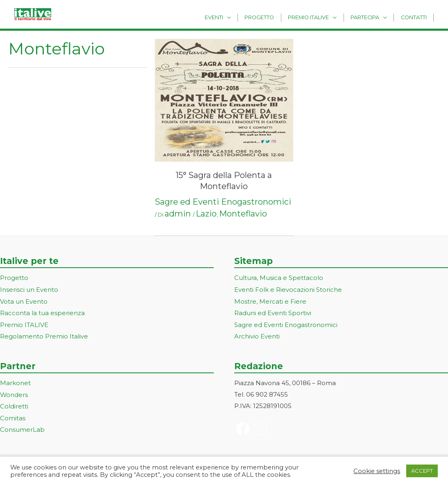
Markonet (15, 381)
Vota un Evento (24, 301)
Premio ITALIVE (24, 324)
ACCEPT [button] (422, 471)
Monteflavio (243, 214)
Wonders (14, 393)
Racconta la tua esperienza (42, 312)
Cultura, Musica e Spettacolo (279, 278)
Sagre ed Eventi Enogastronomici (223, 202)
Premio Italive (316, 17)
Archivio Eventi (257, 335)
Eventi (227, 17)
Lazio (206, 214)
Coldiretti (14, 404)
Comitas (13, 416)
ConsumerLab (22, 427)
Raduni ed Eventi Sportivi (273, 312)
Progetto (270, 17)
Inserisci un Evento (29, 289)
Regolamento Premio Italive (44, 335)
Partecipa (369, 17)
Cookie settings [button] (377, 471)
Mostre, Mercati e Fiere (270, 301)
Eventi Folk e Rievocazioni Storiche (288, 289)
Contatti (415, 17)
